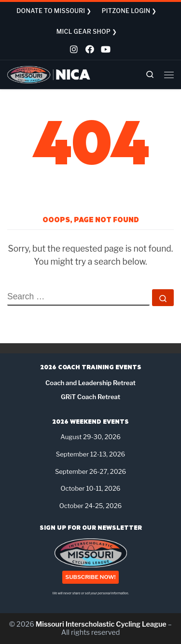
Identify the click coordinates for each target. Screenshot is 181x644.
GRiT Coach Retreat (90, 397)
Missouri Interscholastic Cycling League (101, 624)
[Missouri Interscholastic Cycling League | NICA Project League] (49, 74)
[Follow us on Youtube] (104, 51)
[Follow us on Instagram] (73, 51)
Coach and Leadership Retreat (90, 383)
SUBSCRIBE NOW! (90, 577)
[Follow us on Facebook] (89, 51)
